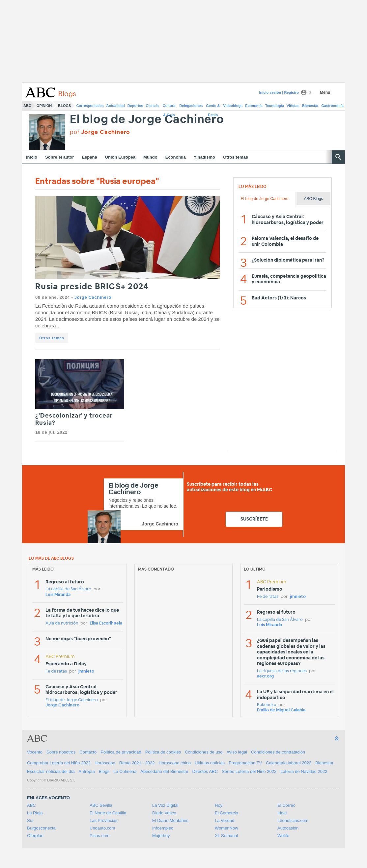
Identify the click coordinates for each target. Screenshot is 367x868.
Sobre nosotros (61, 752)
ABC (27, 106)
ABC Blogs (313, 199)
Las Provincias (104, 820)
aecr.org (265, 676)
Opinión (44, 106)
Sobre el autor (59, 157)
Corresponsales (90, 106)
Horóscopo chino (175, 763)
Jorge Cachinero (93, 297)
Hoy (219, 805)
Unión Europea (120, 157)
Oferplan (35, 836)
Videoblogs (233, 106)
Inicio (32, 157)
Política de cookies (163, 752)
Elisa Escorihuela (106, 623)
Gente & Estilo (213, 107)
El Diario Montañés (170, 820)
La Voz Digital (165, 805)
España (89, 157)
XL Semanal (226, 836)
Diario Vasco (164, 813)
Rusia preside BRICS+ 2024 (92, 287)
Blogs (64, 106)
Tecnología (275, 106)
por (100, 132)
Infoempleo (163, 828)
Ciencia (152, 106)
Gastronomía (332, 106)
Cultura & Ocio (169, 107)
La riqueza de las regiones (282, 671)
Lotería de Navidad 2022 (304, 771)
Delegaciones (191, 106)
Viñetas (293, 106)
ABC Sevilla (101, 805)
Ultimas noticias (210, 763)
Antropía (87, 771)
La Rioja (35, 813)
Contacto (88, 752)
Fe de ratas (56, 671)
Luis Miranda (58, 595)
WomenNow (226, 828)
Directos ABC (205, 771)
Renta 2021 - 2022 (137, 763)
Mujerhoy (161, 836)
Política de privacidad (121, 752)
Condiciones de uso (204, 752)
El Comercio (226, 813)
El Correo (286, 805)
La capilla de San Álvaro (68, 589)
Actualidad (116, 106)
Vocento (35, 752)
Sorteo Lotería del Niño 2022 (249, 771)
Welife (283, 836)
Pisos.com (99, 836)
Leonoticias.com (293, 820)
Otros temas (236, 157)
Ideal (282, 813)
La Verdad (225, 820)
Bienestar (310, 106)
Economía (254, 106)
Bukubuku (267, 705)
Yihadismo (204, 157)
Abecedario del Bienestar (164, 771)
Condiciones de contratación (278, 752)
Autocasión (288, 828)
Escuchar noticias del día (51, 771)
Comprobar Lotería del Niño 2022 (59, 763)
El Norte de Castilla (108, 813)
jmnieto (86, 671)
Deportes (135, 106)
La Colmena (125, 771)
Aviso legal (237, 752)
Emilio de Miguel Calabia (281, 710)
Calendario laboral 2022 (289, 763)
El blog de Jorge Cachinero (147, 120)
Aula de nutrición (62, 623)
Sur (30, 820)
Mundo (150, 157)
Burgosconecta (41, 828)
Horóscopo (105, 763)
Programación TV (245, 763)
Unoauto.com (102, 828)
